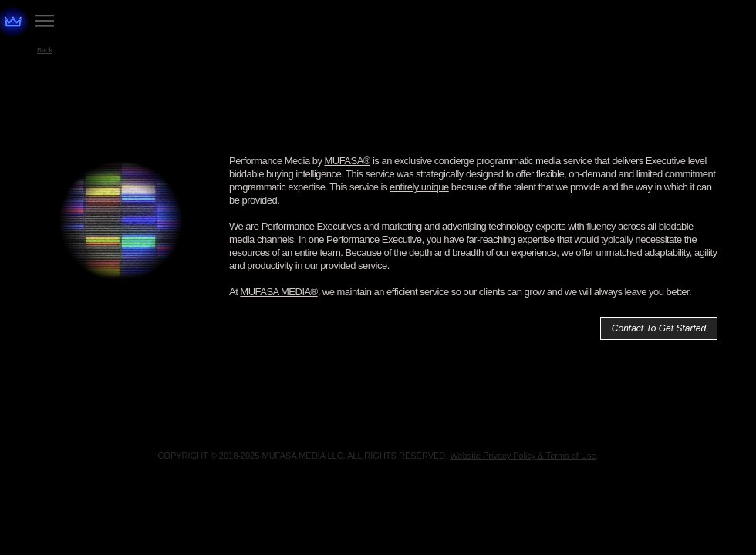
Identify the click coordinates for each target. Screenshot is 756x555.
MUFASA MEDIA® (278, 292)
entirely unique (419, 187)
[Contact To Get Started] (659, 328)
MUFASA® (347, 161)
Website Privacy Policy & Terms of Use (523, 456)
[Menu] (45, 21)
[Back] (45, 50)
